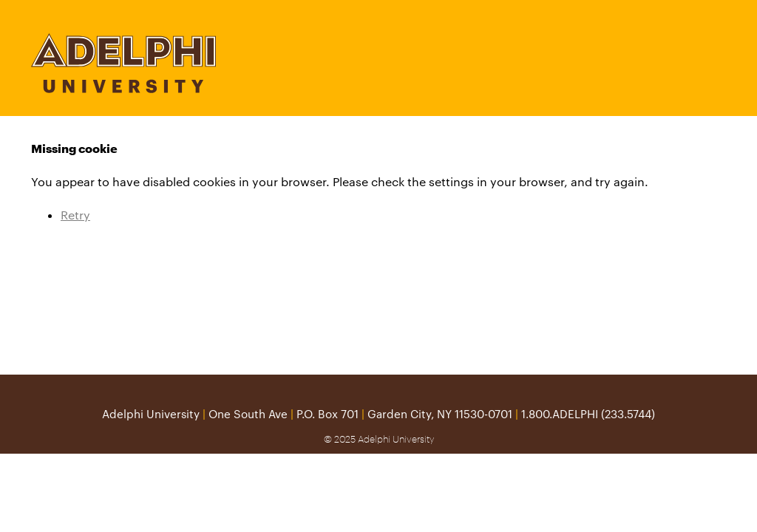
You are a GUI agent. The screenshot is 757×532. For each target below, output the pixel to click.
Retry (75, 215)
